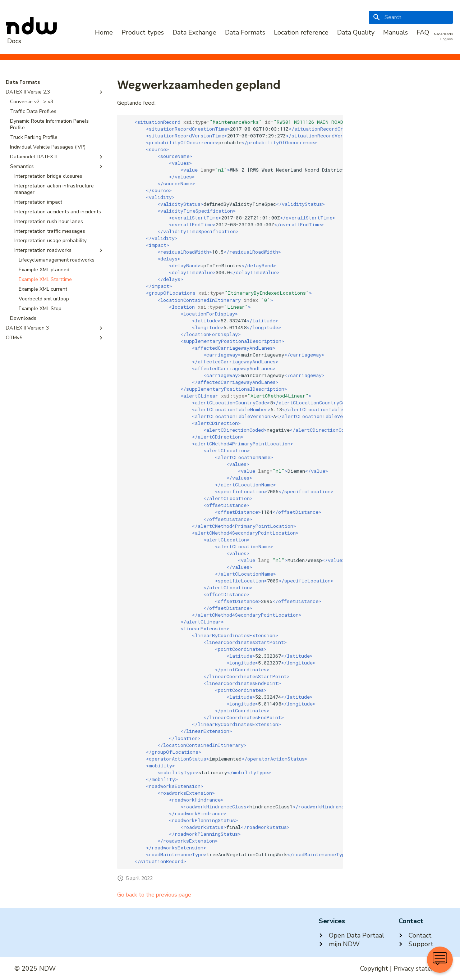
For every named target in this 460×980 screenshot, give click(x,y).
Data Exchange (194, 32)
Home (104, 32)
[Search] (411, 17)
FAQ (423, 32)
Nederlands (443, 34)
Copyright (374, 968)
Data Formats (245, 32)
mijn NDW (339, 944)
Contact (415, 935)
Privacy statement (420, 968)
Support (416, 944)
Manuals (395, 32)
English (447, 39)
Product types (143, 32)
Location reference (301, 32)
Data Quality (356, 32)
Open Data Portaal (351, 935)
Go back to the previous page (154, 895)
